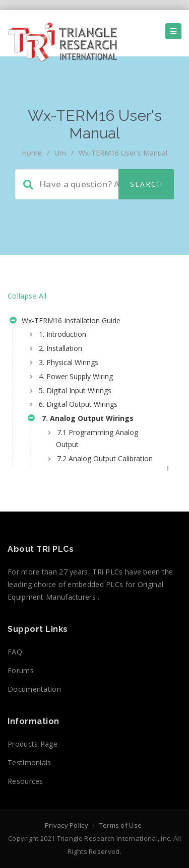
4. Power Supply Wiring (76, 376)
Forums (21, 670)
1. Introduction (62, 334)
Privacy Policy (67, 825)
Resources (25, 781)
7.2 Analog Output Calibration (105, 458)
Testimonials (29, 763)
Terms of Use (121, 825)
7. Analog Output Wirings (81, 419)
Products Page (33, 744)
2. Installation (60, 348)
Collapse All (27, 296)
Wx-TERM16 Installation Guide (65, 322)
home (32, 153)
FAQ (15, 652)
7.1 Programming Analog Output (97, 438)
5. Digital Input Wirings (75, 390)
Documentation (34, 689)
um (60, 153)
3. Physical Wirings (69, 362)
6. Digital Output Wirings (78, 404)
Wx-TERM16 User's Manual (123, 153)
